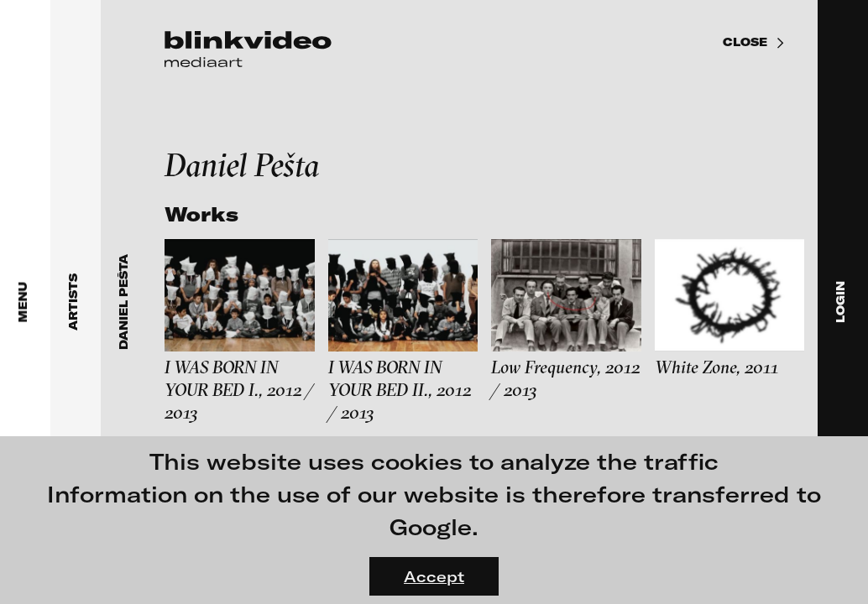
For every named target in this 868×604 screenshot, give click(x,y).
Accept (434, 576)
